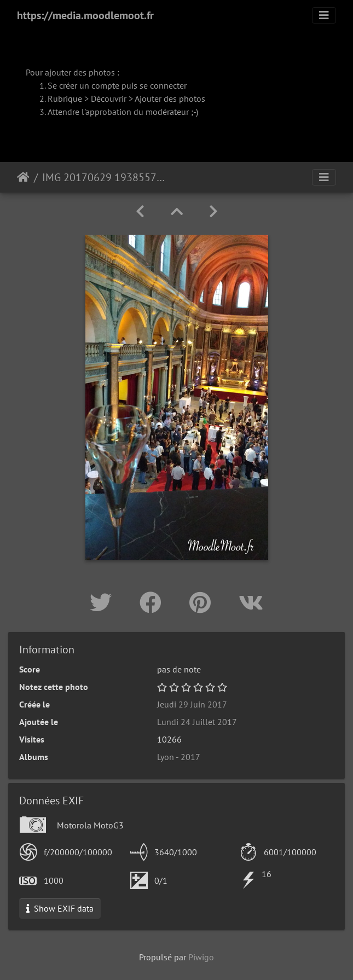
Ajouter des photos (170, 98)
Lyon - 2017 (179, 757)
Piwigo (201, 957)
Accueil (23, 177)
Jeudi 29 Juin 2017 (192, 704)
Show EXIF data (60, 908)
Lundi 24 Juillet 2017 (197, 722)
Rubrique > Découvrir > (91, 98)
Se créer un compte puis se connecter (117, 85)
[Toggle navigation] (324, 15)
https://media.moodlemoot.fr (85, 15)
